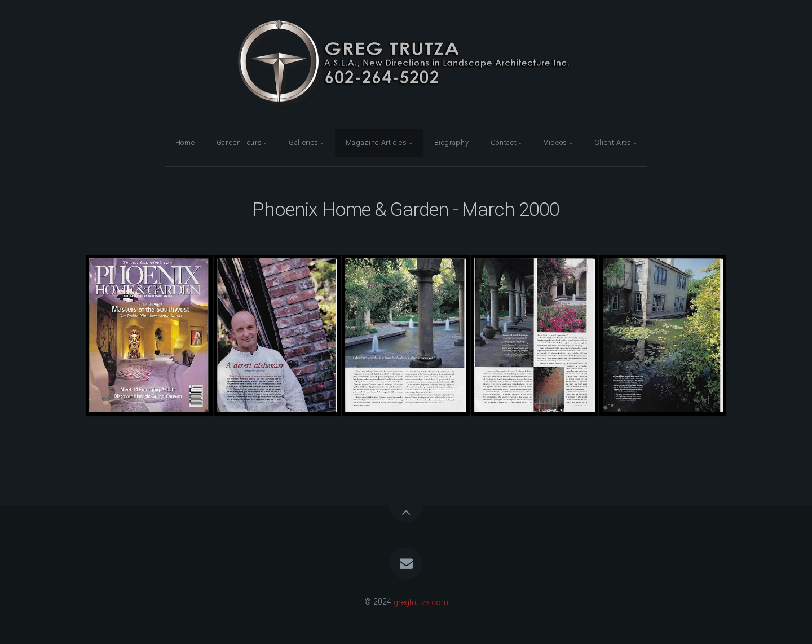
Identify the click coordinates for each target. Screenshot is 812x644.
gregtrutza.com (421, 602)
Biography (452, 142)
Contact (504, 142)
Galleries (304, 142)
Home (185, 142)
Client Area (613, 142)
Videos (555, 142)
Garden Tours (239, 142)
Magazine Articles (376, 142)
